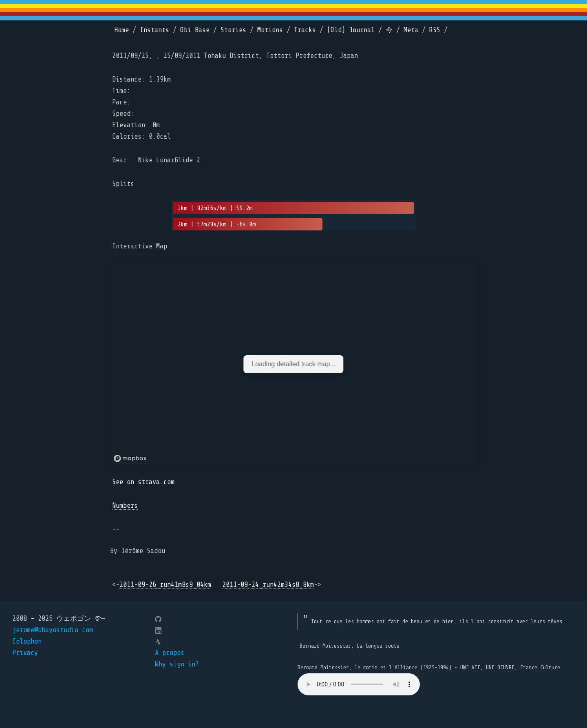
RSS (435, 30)
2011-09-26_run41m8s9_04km (165, 585)
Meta (411, 30)
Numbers (125, 506)
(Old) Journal (351, 30)
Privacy (25, 653)
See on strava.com (143, 482)
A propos (170, 653)
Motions (270, 30)
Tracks (305, 30)
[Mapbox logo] (131, 459)
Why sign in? (177, 664)
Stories (233, 30)
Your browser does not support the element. (359, 684)
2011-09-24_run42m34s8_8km (268, 585)
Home (121, 30)
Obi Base (195, 30)
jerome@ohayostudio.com (53, 630)
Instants (154, 30)
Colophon (27, 641)
